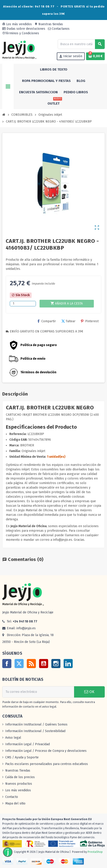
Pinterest (90, 321)
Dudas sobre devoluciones (24, 29)
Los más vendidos (17, 24)
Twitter (19, 664)
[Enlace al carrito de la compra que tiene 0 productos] (95, 56)
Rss (31, 664)
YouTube (44, 664)
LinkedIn (68, 664)
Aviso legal (13, 738)
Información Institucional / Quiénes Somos (36, 724)
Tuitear (68, 321)
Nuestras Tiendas (18, 771)
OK (89, 692)
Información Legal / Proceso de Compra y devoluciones (46, 751)
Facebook (7, 664)
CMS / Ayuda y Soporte (22, 757)
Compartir (47, 321)
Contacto (12, 797)
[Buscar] (81, 44)
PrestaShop (95, 852)
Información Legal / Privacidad (27, 744)
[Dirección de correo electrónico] (38, 692)
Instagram (56, 664)
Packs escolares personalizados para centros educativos (47, 764)
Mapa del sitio (15, 803)
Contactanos (59, 29)
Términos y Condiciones (21, 33)
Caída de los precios (20, 777)
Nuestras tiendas (49, 24)
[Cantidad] (23, 304)
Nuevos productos (19, 784)
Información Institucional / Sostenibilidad (35, 731)
